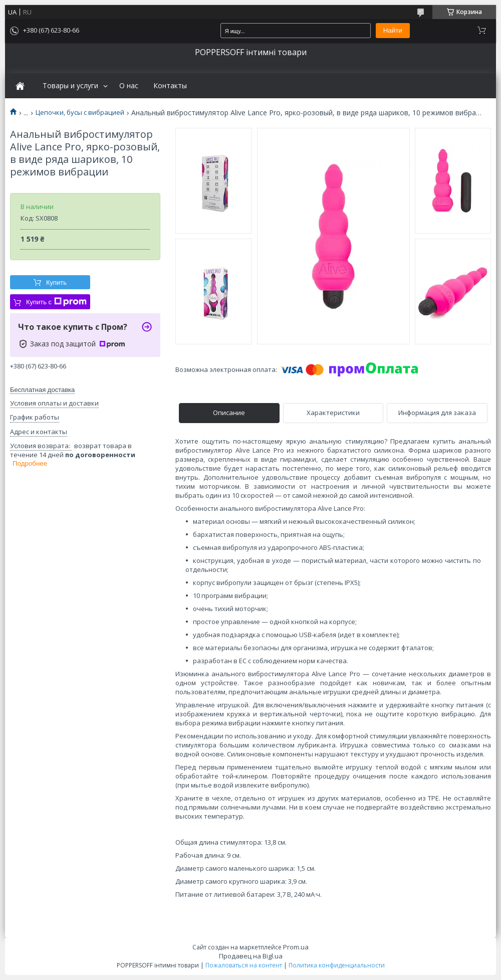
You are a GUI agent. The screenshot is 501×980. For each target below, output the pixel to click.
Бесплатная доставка (42, 390)
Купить (56, 282)
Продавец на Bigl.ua (251, 956)
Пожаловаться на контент (244, 965)
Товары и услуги (70, 86)
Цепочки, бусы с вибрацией (80, 113)
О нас (129, 86)
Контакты (170, 86)
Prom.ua (296, 947)
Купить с (56, 302)
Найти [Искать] (393, 30)
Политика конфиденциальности (337, 965)
